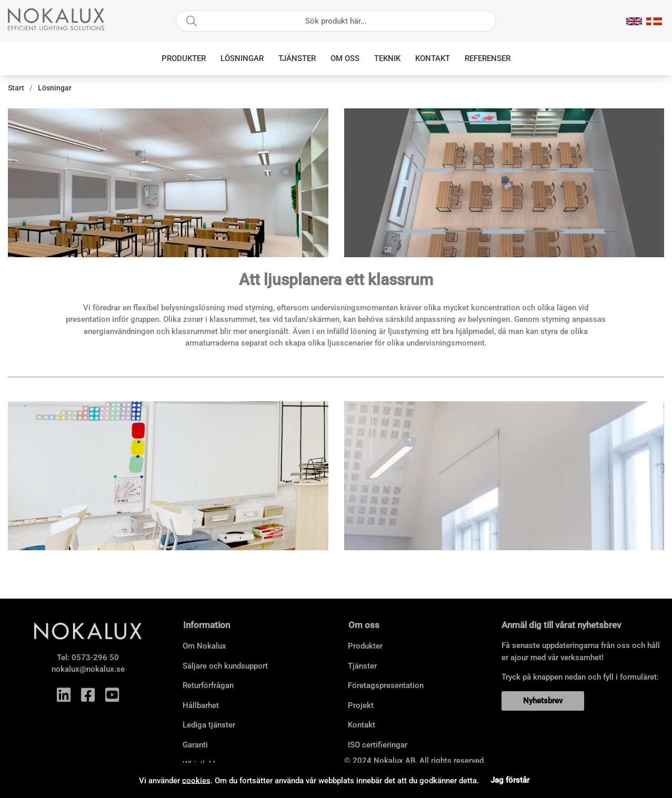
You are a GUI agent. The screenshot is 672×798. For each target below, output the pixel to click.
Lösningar (242, 58)
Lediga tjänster (209, 725)
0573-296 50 (95, 658)
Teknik (387, 58)
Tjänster (297, 58)
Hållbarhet (201, 705)
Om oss (345, 58)
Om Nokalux (204, 646)
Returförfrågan (208, 685)
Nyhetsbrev (543, 701)
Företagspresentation (386, 685)
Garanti (195, 745)
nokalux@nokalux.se (88, 669)
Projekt (361, 705)
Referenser (488, 58)
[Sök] (336, 21)
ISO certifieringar (378, 745)
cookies (196, 780)
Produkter (184, 58)
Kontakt (433, 58)
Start (16, 88)
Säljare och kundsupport (225, 666)
